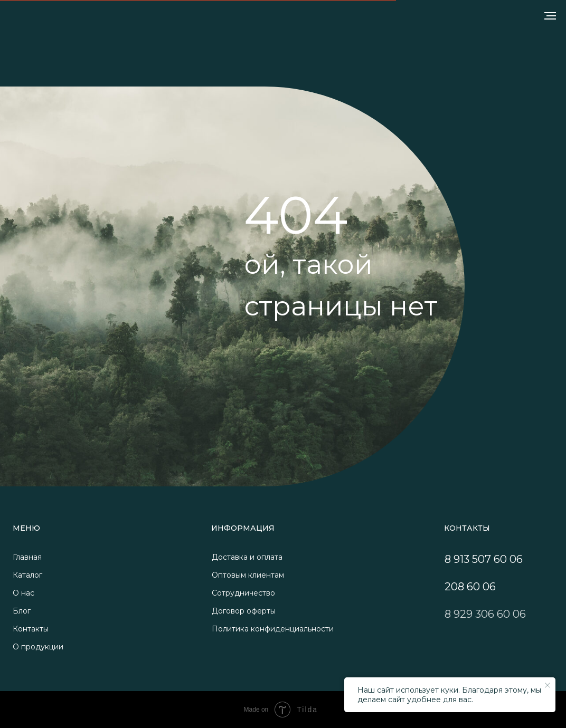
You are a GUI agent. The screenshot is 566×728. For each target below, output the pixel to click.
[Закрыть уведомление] (548, 685)
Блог (22, 611)
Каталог (27, 575)
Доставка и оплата (247, 557)
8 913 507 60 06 (484, 559)
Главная (27, 557)
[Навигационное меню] (550, 16)
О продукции (38, 647)
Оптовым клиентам (248, 575)
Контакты (31, 629)
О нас (23, 593)
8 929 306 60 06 (485, 614)
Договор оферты (244, 611)
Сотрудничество (243, 593)
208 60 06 (470, 587)
